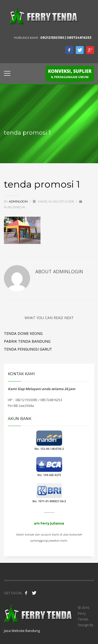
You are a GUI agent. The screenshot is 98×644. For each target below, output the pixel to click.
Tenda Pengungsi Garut (28, 349)
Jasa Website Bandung (22, 631)
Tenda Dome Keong (23, 333)
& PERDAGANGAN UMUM (70, 75)
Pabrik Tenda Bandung (27, 341)
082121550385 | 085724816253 (66, 38)
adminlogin (19, 201)
